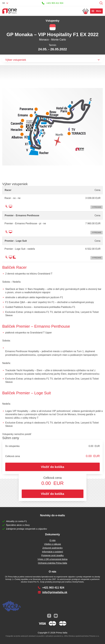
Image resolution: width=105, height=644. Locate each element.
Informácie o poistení (52, 552)
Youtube (56, 616)
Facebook (49, 616)
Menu (99, 11)
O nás (52, 540)
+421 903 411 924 (55, 3)
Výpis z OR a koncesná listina (52, 559)
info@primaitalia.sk (55, 592)
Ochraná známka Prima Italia (52, 563)
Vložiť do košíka (52, 467)
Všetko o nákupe (53, 544)
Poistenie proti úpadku (52, 555)
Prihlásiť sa (96, 3)
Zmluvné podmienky (52, 548)
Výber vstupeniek (16, 60)
